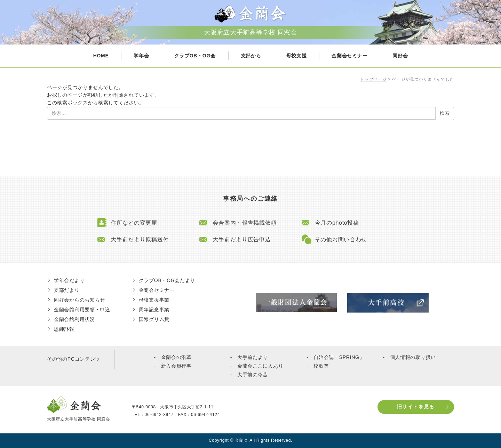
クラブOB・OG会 (195, 56)
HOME (101, 56)
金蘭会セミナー (349, 56)
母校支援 (297, 56)
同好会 (400, 56)
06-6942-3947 (159, 415)
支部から (251, 56)
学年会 (141, 56)
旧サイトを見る (416, 407)
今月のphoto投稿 (337, 223)
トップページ (373, 79)
